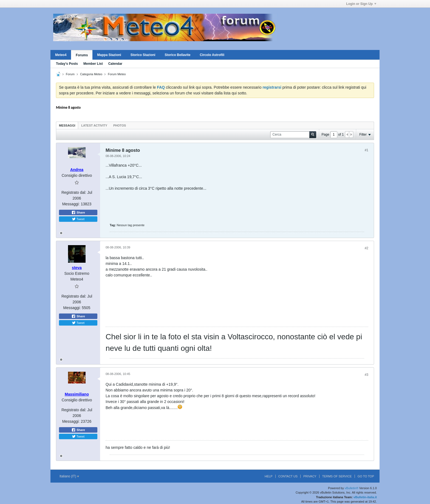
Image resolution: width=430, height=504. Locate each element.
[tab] (67, 125)
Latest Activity (94, 125)
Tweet (78, 219)
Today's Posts (67, 64)
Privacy (310, 476)
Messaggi (67, 125)
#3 (367, 375)
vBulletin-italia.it (365, 497)
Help (269, 476)
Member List (93, 64)
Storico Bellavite (177, 55)
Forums (82, 55)
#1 (367, 150)
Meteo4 (61, 55)
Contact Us (288, 476)
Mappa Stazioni (109, 55)
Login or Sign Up (361, 4)
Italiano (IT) (69, 476)
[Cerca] (293, 135)
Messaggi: (71, 204)
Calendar (115, 64)
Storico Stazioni (143, 55)
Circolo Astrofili (212, 55)
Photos (120, 125)
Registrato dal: (74, 192)
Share (78, 212)
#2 (367, 248)
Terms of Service (337, 476)
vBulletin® (352, 488)
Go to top (366, 476)
